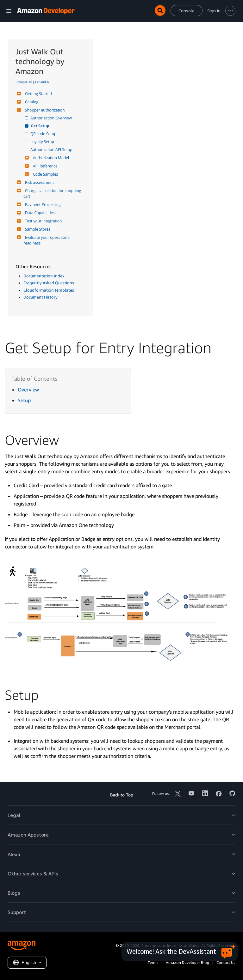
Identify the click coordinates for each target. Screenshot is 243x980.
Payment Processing (42, 205)
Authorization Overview (52, 118)
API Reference (44, 166)
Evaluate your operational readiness (47, 240)
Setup (24, 400)
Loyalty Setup (43, 142)
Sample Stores (37, 229)
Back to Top (122, 795)
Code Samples (45, 174)
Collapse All (24, 82)
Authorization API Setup (52, 150)
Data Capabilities (39, 213)
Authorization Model (50, 158)
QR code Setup (44, 134)
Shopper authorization (44, 110)
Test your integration (43, 221)
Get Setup (40, 126)
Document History (40, 297)
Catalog (31, 102)
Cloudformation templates (49, 290)
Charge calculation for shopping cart (53, 194)
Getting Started (38, 94)
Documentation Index (44, 276)
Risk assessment (39, 182)
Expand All (43, 82)
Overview (28, 390)
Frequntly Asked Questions (49, 283)
